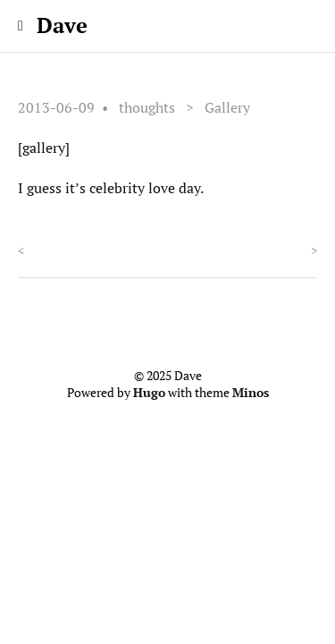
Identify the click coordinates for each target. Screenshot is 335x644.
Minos (251, 393)
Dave (62, 25)
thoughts (147, 107)
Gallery (227, 107)
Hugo (149, 393)
